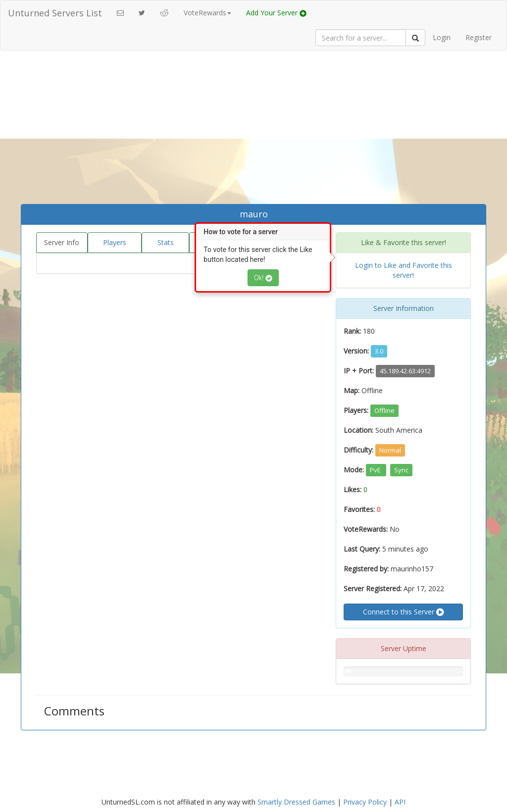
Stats (166, 242)
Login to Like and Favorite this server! (404, 270)
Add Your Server (276, 13)
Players (115, 242)
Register (479, 37)
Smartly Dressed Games (296, 802)
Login (442, 37)
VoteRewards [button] (207, 13)
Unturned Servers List (55, 13)
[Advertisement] (253, 130)
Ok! (263, 278)
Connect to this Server (403, 612)
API (400, 802)
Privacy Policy (365, 802)
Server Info (62, 242)
